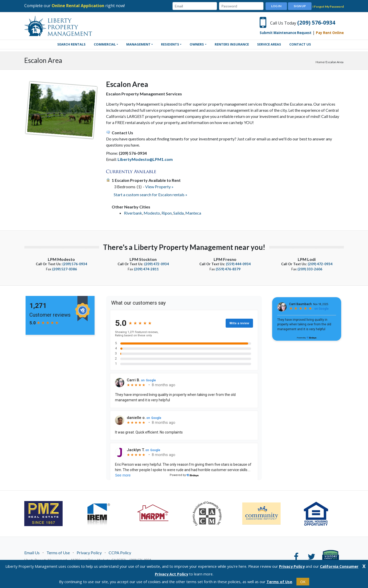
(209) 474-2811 (146, 269)
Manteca (193, 213)
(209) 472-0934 (157, 264)
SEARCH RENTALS (71, 44)
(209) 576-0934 (316, 23)
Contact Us (300, 44)
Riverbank (133, 213)
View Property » (159, 187)
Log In (276, 6)
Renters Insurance (232, 44)
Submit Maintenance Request (286, 33)
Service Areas (269, 44)
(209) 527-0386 (65, 269)
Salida (179, 213)
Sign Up (300, 6)
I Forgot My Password (328, 7)
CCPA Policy (120, 553)
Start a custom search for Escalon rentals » (151, 195)
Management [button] (138, 44)
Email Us (32, 553)
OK (303, 582)
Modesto (152, 213)
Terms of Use (58, 553)
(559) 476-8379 (228, 269)
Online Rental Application (78, 6)
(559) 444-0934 (238, 264)
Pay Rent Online (330, 33)
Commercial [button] (105, 44)
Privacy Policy (89, 553)
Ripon (167, 213)
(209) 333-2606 (310, 269)
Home (320, 62)
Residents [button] (170, 44)
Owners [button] (197, 44)
